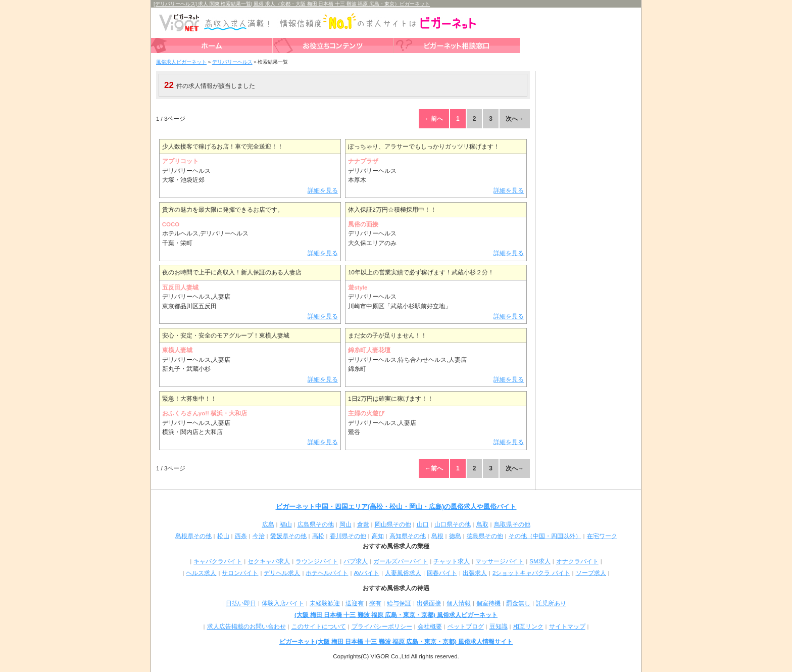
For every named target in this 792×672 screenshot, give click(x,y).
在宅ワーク (602, 536)
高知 (378, 536)
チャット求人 (452, 561)
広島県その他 (316, 524)
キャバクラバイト (218, 561)
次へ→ (515, 119)
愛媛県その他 (288, 536)
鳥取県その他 (512, 524)
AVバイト (366, 573)
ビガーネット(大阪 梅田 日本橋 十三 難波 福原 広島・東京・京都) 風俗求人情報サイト (396, 642)
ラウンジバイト (317, 561)
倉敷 (363, 524)
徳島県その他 (485, 536)
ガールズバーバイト (401, 561)
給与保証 (399, 603)
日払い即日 (241, 603)
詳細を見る (323, 190)
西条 (241, 536)
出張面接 (429, 603)
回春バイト (442, 573)
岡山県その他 (393, 524)
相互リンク (528, 627)
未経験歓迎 (325, 603)
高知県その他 (408, 536)
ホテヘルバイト (327, 573)
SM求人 (540, 561)
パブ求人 (356, 561)
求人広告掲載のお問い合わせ (246, 627)
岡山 (345, 524)
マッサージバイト (500, 561)
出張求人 (475, 573)
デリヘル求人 (282, 573)
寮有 (375, 603)
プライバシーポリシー (382, 627)
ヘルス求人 (201, 573)
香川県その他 (348, 536)
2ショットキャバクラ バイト (531, 573)
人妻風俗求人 (403, 573)
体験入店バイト (283, 603)
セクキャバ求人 (269, 561)
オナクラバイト (577, 561)
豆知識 (499, 627)
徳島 (455, 536)
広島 (268, 524)
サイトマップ (567, 627)
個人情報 (459, 603)
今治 (259, 536)
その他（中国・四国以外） (545, 536)
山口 (423, 524)
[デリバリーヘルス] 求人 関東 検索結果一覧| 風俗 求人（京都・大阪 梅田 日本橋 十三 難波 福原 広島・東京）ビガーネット (292, 4)
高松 (318, 536)
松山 (223, 536)
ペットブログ (466, 627)
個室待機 (488, 603)
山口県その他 (453, 524)
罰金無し (518, 603)
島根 (437, 536)
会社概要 (430, 627)
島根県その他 (193, 536)
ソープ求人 (591, 573)
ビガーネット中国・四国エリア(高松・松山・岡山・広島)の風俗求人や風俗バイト (396, 507)
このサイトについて (319, 627)
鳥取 (482, 524)
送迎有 (355, 603)
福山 (286, 524)
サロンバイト (240, 573)
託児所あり (551, 603)
